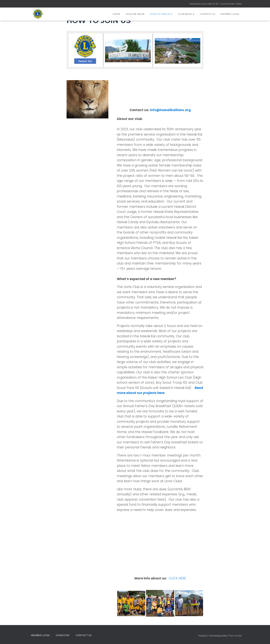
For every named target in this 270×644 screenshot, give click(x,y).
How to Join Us (161, 14)
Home (117, 14)
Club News (186, 14)
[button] (121, 604)
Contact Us (207, 14)
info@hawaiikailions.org (170, 110)
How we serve (135, 14)
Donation (63, 635)
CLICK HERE (177, 578)
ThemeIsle (235, 636)
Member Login (230, 14)
